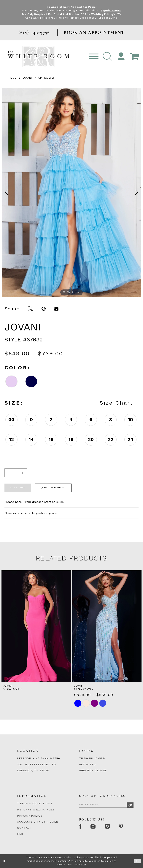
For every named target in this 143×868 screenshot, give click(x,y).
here (83, 865)
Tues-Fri (86, 758)
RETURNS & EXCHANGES (36, 810)
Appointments (111, 11)
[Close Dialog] (5, 861)
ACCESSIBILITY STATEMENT (39, 822)
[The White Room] (38, 56)
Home (12, 78)
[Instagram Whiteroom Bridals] (108, 827)
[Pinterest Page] (121, 827)
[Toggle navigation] (94, 57)
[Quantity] (16, 473)
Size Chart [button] (116, 403)
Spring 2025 (46, 78)
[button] (107, 57)
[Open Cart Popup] (134, 57)
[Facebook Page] (80, 827)
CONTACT (25, 828)
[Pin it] (44, 309)
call (15, 513)
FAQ (20, 834)
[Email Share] (57, 309)
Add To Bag (18, 488)
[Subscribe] (130, 805)
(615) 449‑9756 (48, 758)
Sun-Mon (86, 770)
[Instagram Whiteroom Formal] (93, 827)
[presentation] (36, 626)
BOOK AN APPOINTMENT (94, 33)
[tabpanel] (71, 192)
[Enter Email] (106, 804)
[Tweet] (30, 309)
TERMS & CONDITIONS (35, 803)
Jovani (27, 78)
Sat (82, 765)
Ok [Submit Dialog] (138, 861)
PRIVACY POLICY (30, 816)
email (24, 513)
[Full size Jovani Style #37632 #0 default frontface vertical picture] (71, 192)
